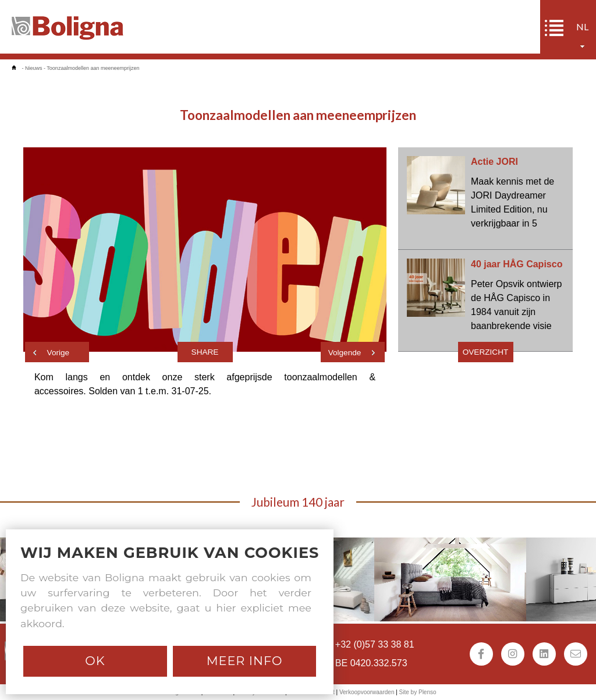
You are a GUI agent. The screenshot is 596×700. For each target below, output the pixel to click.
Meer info (245, 661)
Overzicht (486, 352)
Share (205, 352)
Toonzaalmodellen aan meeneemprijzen (93, 68)
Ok (95, 661)
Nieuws (34, 68)
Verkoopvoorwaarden (367, 692)
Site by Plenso (418, 692)
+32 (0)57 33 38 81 (375, 644)
